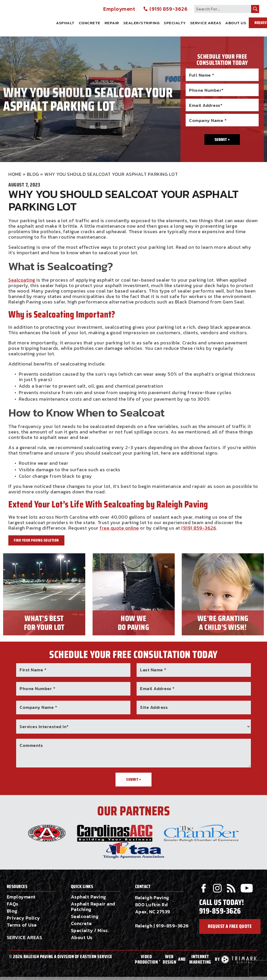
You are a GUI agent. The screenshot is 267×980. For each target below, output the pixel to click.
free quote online (119, 528)
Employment (119, 9)
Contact (143, 887)
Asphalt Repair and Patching (93, 907)
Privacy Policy (23, 918)
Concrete (90, 23)
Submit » (133, 779)
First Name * (33, 670)
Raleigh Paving (31, 16)
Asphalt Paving (89, 897)
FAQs (13, 904)
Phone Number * (37, 689)
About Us (236, 23)
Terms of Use (22, 925)
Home (15, 174)
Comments (31, 745)
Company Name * (38, 707)
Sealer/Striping (142, 23)
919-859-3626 (172, 926)
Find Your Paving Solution (36, 540)
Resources (17, 887)
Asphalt (65, 23)
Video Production (146, 959)
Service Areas (206, 23)
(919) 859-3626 (165, 9)
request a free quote (230, 927)
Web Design (169, 959)
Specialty (175, 23)
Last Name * (153, 670)
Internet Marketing (200, 959)
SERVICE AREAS (25, 937)
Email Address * (157, 689)
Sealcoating (22, 280)
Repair (112, 23)
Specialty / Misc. (90, 930)
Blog (33, 174)
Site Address (154, 707)
